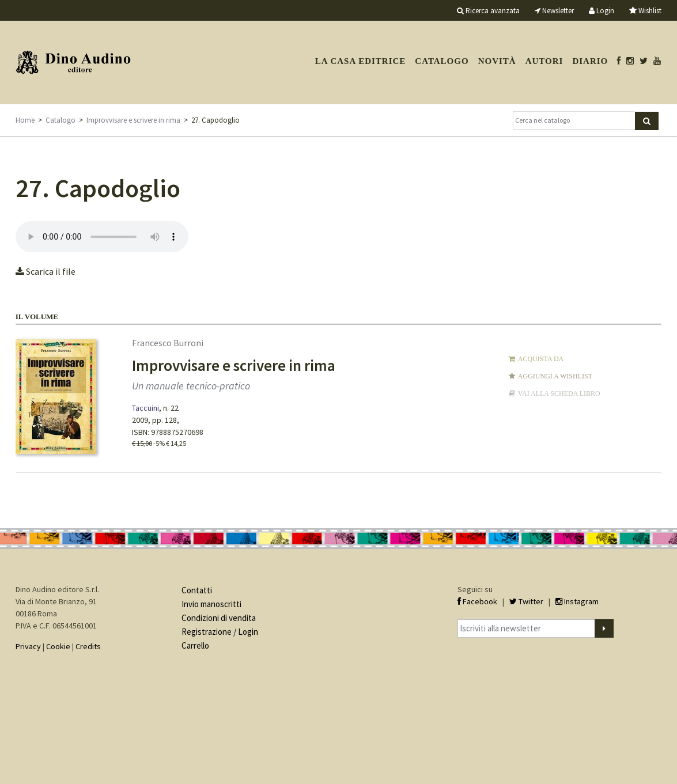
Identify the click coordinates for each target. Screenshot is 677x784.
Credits (88, 646)
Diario (590, 61)
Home (25, 120)
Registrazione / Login (220, 632)
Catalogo (442, 61)
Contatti (197, 590)
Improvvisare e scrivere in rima (133, 120)
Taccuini (145, 408)
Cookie (58, 646)
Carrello (195, 645)
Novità (497, 61)
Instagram (577, 601)
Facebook (477, 601)
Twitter (526, 601)
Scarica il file (46, 271)
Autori (544, 61)
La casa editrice (361, 61)
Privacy (28, 646)
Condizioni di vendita (219, 618)
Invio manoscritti (211, 604)
